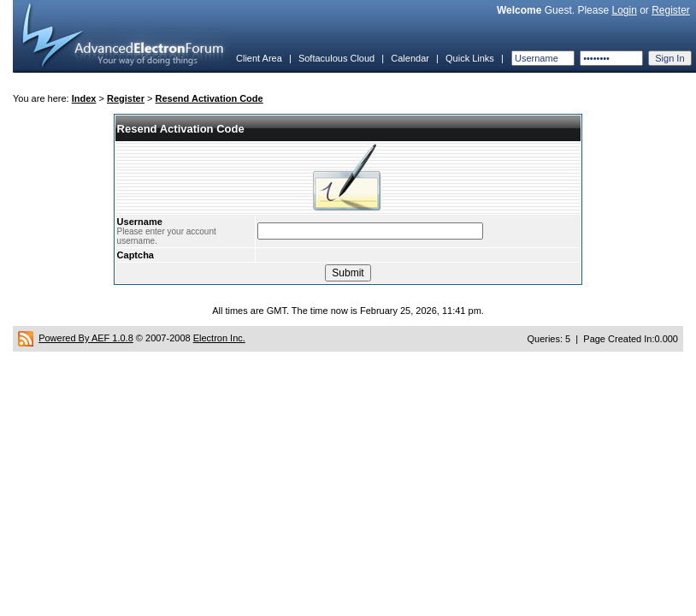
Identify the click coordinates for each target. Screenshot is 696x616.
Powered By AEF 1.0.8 (86, 338)
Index (84, 98)
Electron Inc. (219, 338)
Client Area (259, 58)
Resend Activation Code (209, 98)
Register (671, 10)
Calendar (410, 58)
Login (624, 10)
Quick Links (470, 58)
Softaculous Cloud (336, 58)
